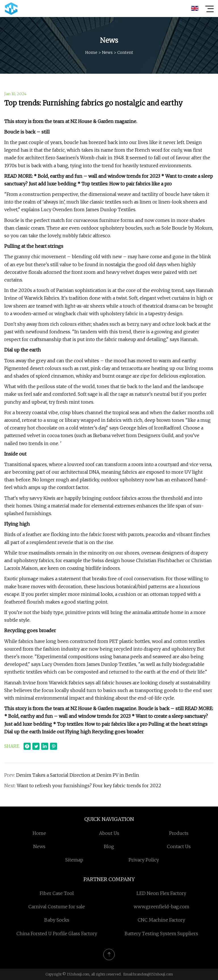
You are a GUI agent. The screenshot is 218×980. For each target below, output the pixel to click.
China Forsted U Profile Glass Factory (57, 934)
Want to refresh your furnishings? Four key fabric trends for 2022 (89, 786)
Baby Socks (57, 920)
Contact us (179, 846)
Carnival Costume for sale (57, 907)
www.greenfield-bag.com (162, 907)
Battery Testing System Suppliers (161, 934)
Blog (109, 846)
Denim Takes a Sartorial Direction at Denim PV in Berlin (78, 775)
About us (109, 833)
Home (91, 52)
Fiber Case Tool (57, 893)
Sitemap (74, 860)
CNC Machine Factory (161, 920)
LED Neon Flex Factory (161, 893)
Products (179, 833)
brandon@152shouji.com (153, 974)
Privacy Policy (144, 860)
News (107, 52)
